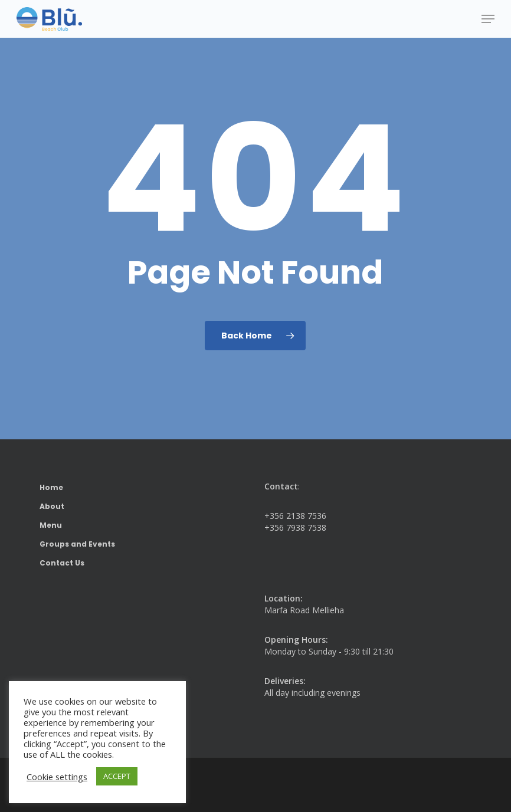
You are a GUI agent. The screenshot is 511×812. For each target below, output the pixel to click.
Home (51, 487)
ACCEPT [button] (117, 776)
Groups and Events (77, 544)
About (52, 506)
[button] (488, 19)
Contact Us (62, 563)
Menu (51, 525)
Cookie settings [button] (57, 777)
